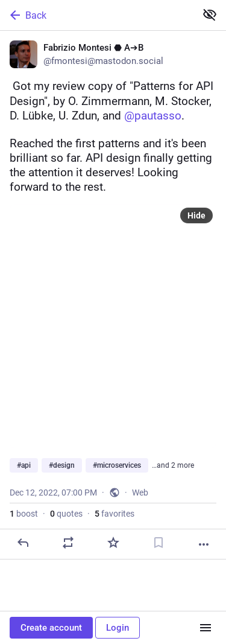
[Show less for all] (210, 14)
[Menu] (206, 628)
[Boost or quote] (68, 543)
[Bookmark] (159, 543)
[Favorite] (113, 543)
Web (140, 493)
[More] (204, 544)
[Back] (97, 15)
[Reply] (23, 543)
